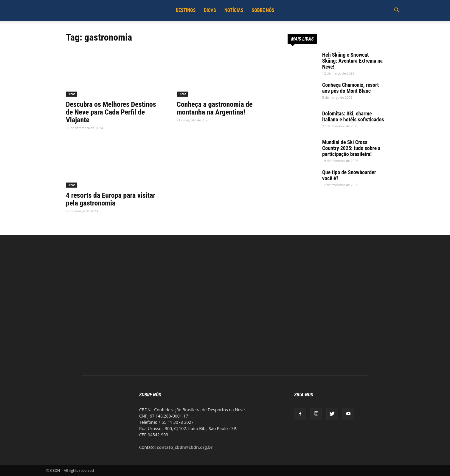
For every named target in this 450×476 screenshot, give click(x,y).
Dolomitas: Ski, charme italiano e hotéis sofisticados (353, 116)
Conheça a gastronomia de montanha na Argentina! (215, 108)
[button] (397, 11)
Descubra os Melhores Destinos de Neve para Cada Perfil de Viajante (111, 112)
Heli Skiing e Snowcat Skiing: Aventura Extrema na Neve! (352, 61)
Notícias (234, 10)
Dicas (210, 10)
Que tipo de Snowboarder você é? (349, 175)
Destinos (186, 10)
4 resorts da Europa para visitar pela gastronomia (111, 199)
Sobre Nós (263, 10)
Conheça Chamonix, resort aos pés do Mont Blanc (350, 88)
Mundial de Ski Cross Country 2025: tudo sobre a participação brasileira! (351, 148)
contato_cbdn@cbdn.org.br (185, 447)
